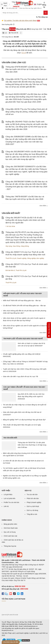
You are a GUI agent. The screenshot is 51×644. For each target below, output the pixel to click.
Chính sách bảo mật (10, 536)
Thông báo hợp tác (10, 546)
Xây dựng (9, 246)
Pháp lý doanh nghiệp (34, 502)
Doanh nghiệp (22, 258)
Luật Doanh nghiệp (22, 633)
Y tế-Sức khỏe (10, 226)
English (37, 4)
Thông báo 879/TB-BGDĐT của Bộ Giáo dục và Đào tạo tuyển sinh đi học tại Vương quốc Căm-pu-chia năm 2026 (26, 69)
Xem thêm (44, 206)
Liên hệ (6, 506)
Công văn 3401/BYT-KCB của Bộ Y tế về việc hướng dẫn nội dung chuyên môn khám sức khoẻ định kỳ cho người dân (25, 220)
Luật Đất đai (34, 633)
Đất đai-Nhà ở (10, 270)
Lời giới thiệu (8, 494)
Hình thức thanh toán (11, 528)
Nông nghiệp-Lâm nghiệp (36, 258)
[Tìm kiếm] (46, 13)
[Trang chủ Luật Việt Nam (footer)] (25, 555)
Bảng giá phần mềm (10, 524)
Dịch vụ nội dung (32, 510)
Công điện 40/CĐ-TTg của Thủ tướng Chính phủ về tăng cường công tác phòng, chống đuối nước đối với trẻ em (26, 112)
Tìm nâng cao (42, 17)
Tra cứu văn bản (32, 494)
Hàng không (25, 246)
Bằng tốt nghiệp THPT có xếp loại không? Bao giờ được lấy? (24, 420)
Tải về (24, 53)
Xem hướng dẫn (8, 24)
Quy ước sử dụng (10, 532)
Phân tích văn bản (33, 498)
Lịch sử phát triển (10, 498)
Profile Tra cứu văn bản (11, 502)
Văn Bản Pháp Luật (8, 633)
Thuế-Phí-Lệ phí (11, 258)
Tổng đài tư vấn (32, 514)
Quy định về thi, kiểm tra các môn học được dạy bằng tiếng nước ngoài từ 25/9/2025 (31, 396)
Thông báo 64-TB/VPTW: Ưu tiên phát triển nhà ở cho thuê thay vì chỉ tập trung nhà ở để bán (32, 445)
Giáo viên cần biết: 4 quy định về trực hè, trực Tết (20, 376)
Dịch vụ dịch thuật (33, 506)
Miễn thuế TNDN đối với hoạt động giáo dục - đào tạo (22, 300)
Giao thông (16, 246)
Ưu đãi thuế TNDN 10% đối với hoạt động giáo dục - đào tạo (24, 305)
